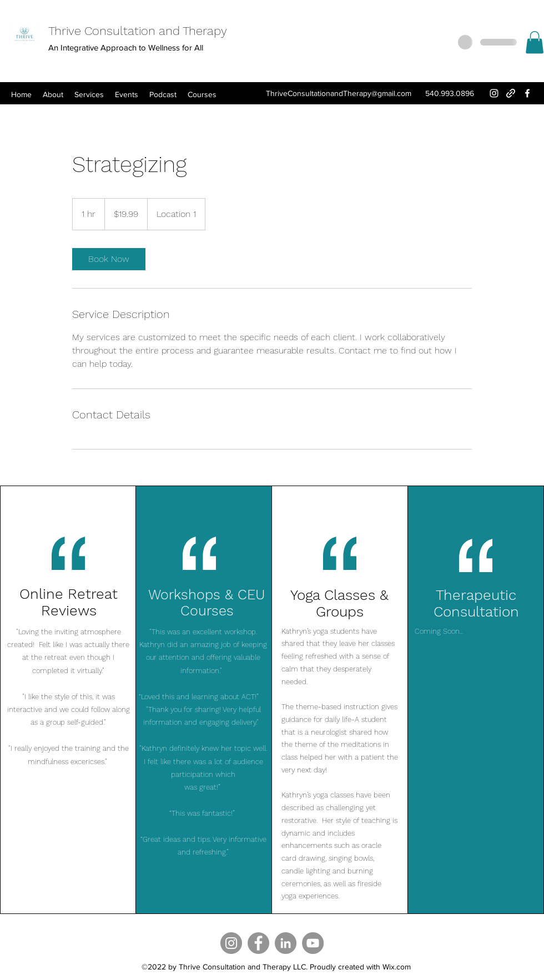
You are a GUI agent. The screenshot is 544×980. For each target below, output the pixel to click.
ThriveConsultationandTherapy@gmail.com (339, 93)
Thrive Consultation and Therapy (138, 31)
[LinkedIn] (286, 943)
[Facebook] (527, 93)
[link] (109, 259)
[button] (535, 42)
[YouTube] (313, 943)
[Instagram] (494, 93)
